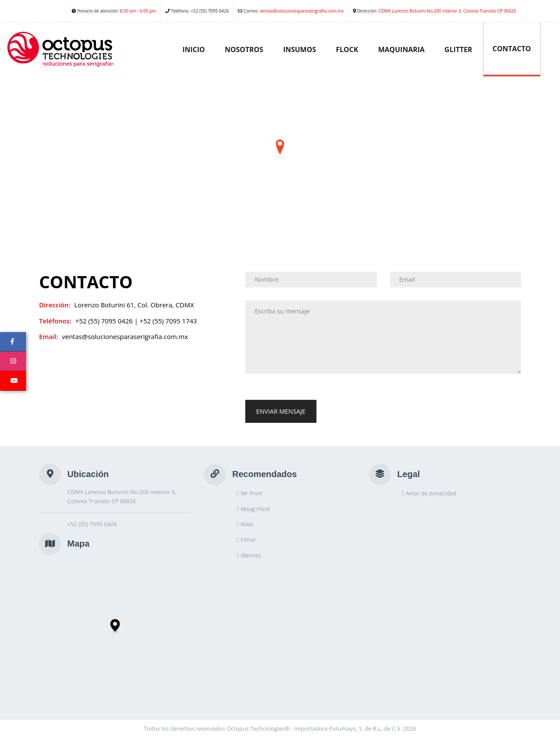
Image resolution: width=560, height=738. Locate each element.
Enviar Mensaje (281, 411)
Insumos (300, 49)
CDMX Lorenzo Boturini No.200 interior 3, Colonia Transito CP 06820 (447, 11)
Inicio (194, 49)
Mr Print (251, 493)
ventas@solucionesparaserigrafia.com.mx (302, 11)
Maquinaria (401, 49)
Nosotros (244, 49)
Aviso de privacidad (431, 493)
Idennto (251, 555)
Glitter (458, 49)
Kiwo (247, 524)
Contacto (512, 49)
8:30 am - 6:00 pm (138, 11)
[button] (280, 148)
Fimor (248, 540)
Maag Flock (255, 509)
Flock (347, 49)
